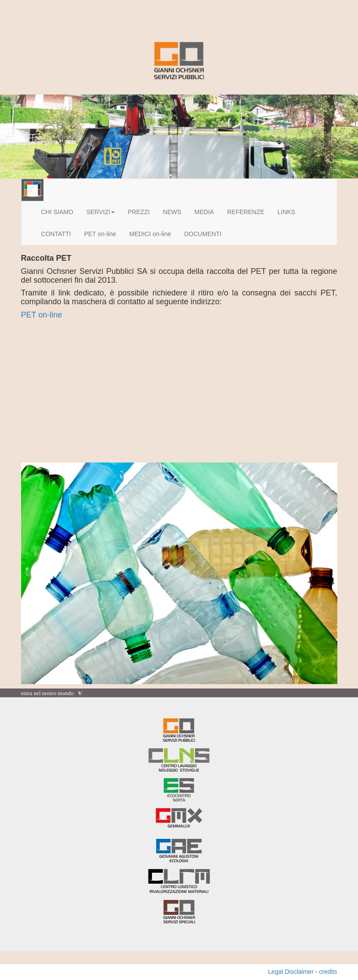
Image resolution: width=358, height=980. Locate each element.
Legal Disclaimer (291, 972)
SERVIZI (101, 212)
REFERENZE (246, 212)
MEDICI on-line (150, 234)
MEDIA (204, 212)
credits (328, 972)
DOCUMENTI (203, 234)
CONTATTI (56, 234)
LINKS (286, 212)
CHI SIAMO (57, 212)
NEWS (172, 212)
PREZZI (139, 212)
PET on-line (100, 234)
